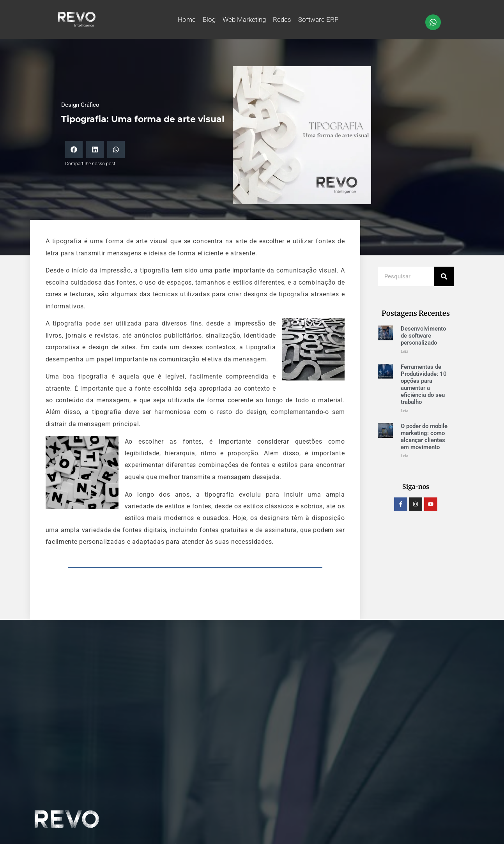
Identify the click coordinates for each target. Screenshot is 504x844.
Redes (282, 19)
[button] (74, 150)
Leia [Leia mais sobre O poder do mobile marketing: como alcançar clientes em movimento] (404, 456)
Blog (209, 19)
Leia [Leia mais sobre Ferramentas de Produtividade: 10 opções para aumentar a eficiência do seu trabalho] (404, 411)
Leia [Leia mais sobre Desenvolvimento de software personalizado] (404, 351)
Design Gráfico (80, 105)
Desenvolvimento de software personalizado (423, 336)
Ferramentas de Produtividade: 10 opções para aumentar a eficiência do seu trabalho (424, 384)
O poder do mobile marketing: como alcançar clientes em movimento (424, 437)
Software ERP (318, 19)
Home (187, 19)
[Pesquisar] (444, 276)
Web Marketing (244, 19)
